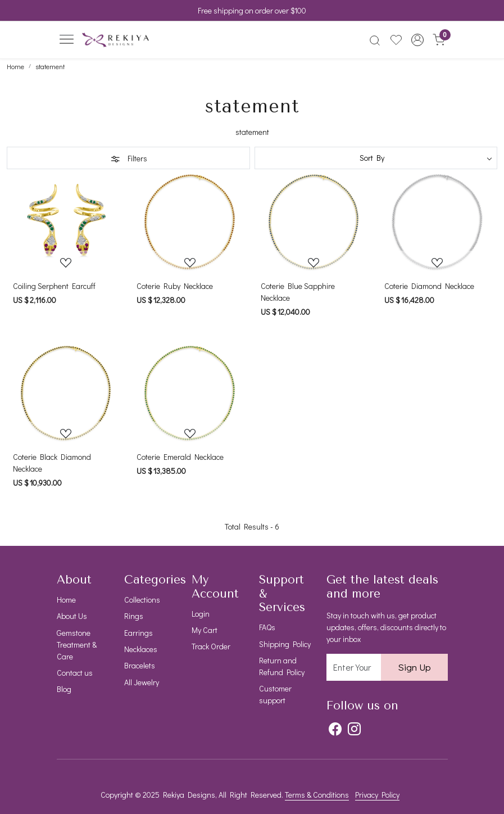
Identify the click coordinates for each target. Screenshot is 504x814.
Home (66, 600)
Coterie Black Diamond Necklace (52, 463)
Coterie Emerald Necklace (180, 457)
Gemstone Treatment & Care (77, 645)
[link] (375, 40)
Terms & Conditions (317, 795)
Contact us (75, 673)
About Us (72, 616)
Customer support (275, 694)
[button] (417, 40)
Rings (134, 616)
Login (201, 614)
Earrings (139, 633)
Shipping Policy (285, 644)
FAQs (267, 627)
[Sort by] (376, 158)
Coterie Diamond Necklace (429, 286)
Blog (64, 689)
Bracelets (140, 665)
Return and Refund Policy (282, 666)
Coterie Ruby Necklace (175, 286)
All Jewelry (142, 682)
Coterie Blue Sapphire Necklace (298, 292)
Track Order (211, 646)
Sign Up (414, 667)
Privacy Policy (377, 795)
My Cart (205, 630)
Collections (142, 600)
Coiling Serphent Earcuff (54, 286)
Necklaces (141, 649)
